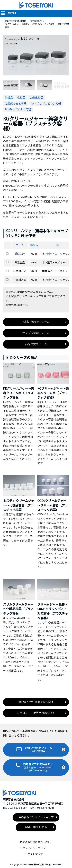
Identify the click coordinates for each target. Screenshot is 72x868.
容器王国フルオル (36, 827)
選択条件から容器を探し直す (36, 702)
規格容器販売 (36, 21)
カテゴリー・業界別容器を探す (36, 713)
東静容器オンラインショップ (36, 817)
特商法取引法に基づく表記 (35, 843)
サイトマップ (35, 854)
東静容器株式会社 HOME (15, 21)
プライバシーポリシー (35, 848)
